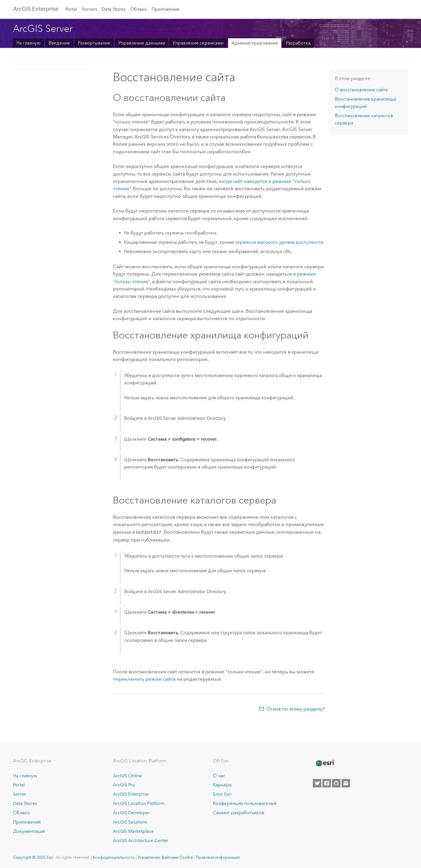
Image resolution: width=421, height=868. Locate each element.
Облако (139, 9)
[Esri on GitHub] (336, 783)
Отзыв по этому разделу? (296, 708)
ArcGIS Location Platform (139, 803)
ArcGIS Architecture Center (141, 840)
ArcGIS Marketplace (133, 831)
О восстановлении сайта (361, 90)
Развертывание (94, 43)
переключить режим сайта (144, 678)
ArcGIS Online (127, 775)
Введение (59, 43)
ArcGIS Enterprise (36, 9)
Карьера (222, 784)
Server (20, 793)
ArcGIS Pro (124, 784)
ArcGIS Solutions (130, 821)
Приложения (165, 9)
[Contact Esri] (346, 783)
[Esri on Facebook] (327, 783)
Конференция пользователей (245, 803)
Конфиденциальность (114, 857)
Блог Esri (222, 793)
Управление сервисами (198, 43)
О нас (219, 775)
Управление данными (142, 43)
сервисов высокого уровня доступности (279, 242)
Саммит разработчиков (239, 812)
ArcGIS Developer (131, 812)
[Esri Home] (325, 763)
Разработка (298, 43)
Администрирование (255, 43)
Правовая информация (218, 857)
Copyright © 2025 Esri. (34, 857)
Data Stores (114, 9)
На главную (28, 43)
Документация (29, 831)
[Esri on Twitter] (317, 783)
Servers (90, 9)
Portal (71, 9)
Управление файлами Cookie (165, 857)
